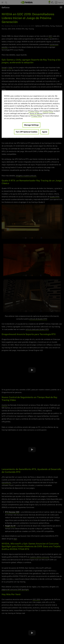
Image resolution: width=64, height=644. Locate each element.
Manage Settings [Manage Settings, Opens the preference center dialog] (31, 125)
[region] (32, 114)
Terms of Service (36, 113)
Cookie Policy (48, 111)
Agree (45, 132)
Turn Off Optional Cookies (27, 132)
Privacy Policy (34, 111)
